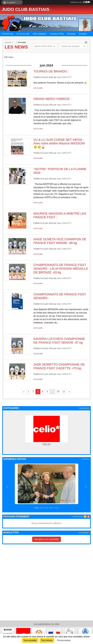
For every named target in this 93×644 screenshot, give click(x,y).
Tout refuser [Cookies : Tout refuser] (47, 640)
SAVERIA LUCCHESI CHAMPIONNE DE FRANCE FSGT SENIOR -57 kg (59, 341)
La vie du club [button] (23, 34)
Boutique (71, 34)
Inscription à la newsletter (46, 539)
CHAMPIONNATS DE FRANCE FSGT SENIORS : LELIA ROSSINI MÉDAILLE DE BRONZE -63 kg (61, 269)
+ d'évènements (77, 516)
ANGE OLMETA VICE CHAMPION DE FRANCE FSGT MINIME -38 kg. (60, 241)
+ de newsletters (84, 533)
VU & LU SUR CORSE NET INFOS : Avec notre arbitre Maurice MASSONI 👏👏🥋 (59, 143)
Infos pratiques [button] (40, 34)
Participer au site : (80, 2)
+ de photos (85, 459)
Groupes (83, 34)
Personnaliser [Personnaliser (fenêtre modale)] (64, 640)
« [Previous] (24, 392)
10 (58, 392)
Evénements (7, 34)
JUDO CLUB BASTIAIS (26, 9)
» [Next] (69, 392)
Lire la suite (38, 88)
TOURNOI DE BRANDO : (51, 71)
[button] (8, 432)
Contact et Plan (57, 34)
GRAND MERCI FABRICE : (52, 99)
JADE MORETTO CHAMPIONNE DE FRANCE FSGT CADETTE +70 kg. (59, 366)
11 (64, 392)
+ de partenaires (84, 408)
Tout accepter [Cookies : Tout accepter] (30, 640)
